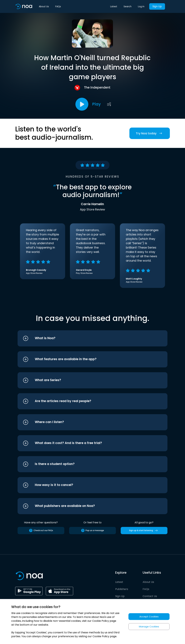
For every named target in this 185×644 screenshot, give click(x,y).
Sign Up (157, 6)
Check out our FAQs (41, 530)
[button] (86, 338)
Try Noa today (150, 133)
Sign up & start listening (144, 530)
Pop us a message (92, 530)
